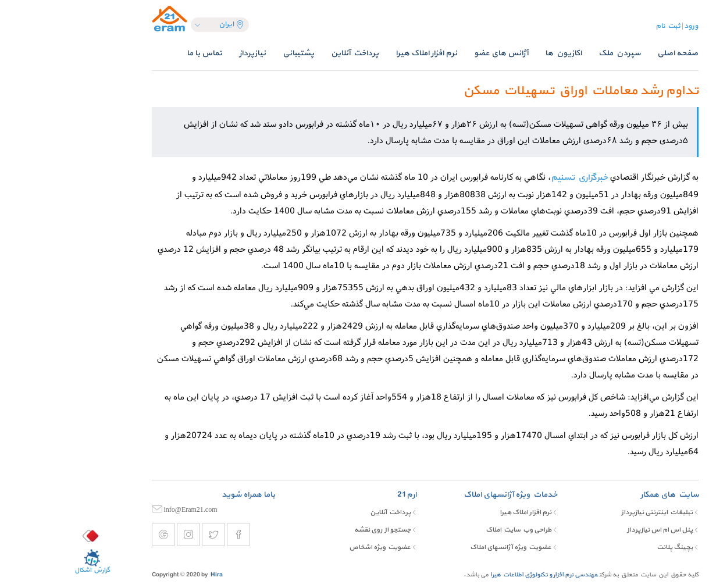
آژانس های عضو (431, 53)
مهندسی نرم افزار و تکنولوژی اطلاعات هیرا (474, 575)
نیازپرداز (182, 53)
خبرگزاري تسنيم (509, 178)
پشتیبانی (228, 53)
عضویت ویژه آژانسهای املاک (440, 547)
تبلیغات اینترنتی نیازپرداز (587, 512)
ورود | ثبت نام (607, 26)
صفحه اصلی (607, 53)
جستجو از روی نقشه (312, 530)
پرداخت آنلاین (284, 53)
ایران (161, 24)
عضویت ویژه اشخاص (309, 547)
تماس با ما (134, 53)
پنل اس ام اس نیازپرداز (589, 530)
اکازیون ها (493, 53)
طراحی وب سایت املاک (448, 530)
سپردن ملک (549, 53)
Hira (146, 575)
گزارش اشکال (22, 562)
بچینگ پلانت (604, 547)
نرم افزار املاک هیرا (356, 53)
